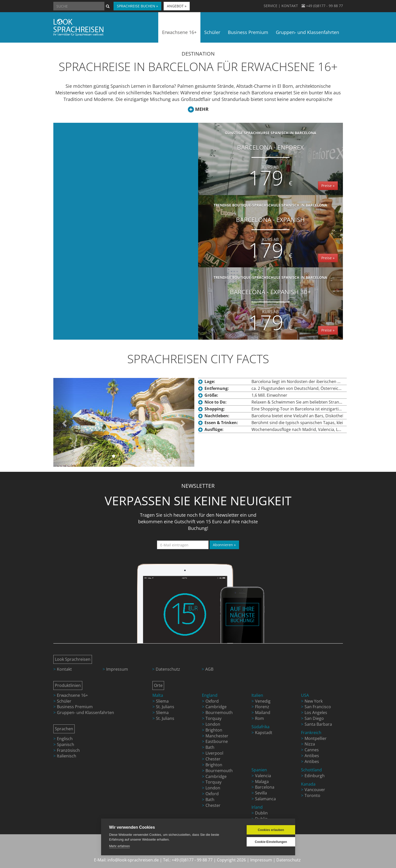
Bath (210, 747)
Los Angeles (316, 713)
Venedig (263, 701)
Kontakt (64, 669)
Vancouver (315, 790)
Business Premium (75, 707)
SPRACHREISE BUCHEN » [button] (137, 6)
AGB (209, 669)
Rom (259, 718)
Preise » (328, 186)
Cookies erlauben (263, 830)
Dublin (261, 813)
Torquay (213, 718)
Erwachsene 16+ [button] (179, 32)
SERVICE (271, 6)
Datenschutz (168, 669)
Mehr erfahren (120, 846)
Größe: (211, 395)
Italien (257, 695)
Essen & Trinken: (221, 423)
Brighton (214, 730)
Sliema (162, 701)
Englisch (65, 739)
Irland (257, 807)
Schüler (64, 701)
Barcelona (265, 787)
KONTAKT (290, 6)
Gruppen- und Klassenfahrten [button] (307, 32)
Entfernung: (217, 388)
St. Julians (165, 707)
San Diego (314, 718)
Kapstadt (264, 733)
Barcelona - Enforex (271, 161)
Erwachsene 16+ (72, 695)
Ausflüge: (214, 429)
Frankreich (311, 733)
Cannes (312, 750)
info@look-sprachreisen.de (133, 860)
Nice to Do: (216, 402)
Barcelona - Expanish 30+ (271, 305)
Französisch (68, 750)
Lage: (210, 381)
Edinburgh (315, 776)
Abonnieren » (224, 545)
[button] (64, 422)
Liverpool (214, 753)
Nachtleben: (217, 416)
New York (314, 701)
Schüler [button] (212, 32)
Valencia (263, 776)
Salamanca (265, 799)
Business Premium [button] (248, 32)
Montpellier (316, 738)
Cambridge (216, 707)
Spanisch (66, 744)
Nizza (310, 744)
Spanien (259, 770)
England (210, 695)
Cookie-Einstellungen (263, 842)
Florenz (262, 707)
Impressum (117, 669)
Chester (213, 759)
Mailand (263, 713)
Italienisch (67, 756)
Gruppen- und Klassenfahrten (85, 713)
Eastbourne (217, 741)
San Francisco (318, 707)
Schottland (311, 770)
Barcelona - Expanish (271, 233)
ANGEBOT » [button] (177, 6)
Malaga (262, 782)
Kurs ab (270, 167)
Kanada (308, 784)
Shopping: (215, 409)
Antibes (312, 756)
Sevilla (261, 793)
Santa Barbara (318, 724)
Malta (158, 695)
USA (305, 695)
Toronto (312, 795)
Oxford (212, 701)
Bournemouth (219, 713)
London (213, 724)
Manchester (217, 736)
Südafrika (260, 727)
